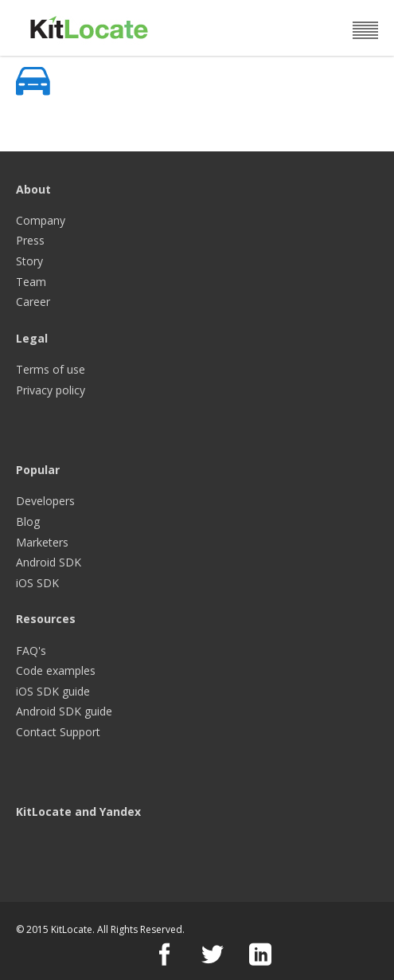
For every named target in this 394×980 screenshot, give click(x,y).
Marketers (42, 542)
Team (31, 282)
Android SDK (49, 562)
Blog (28, 521)
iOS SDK (37, 583)
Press (30, 240)
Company (41, 220)
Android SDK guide (64, 711)
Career (33, 302)
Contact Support (58, 732)
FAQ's (31, 651)
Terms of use (51, 369)
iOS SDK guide (53, 691)
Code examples (56, 670)
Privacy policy (51, 390)
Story (29, 261)
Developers (45, 501)
